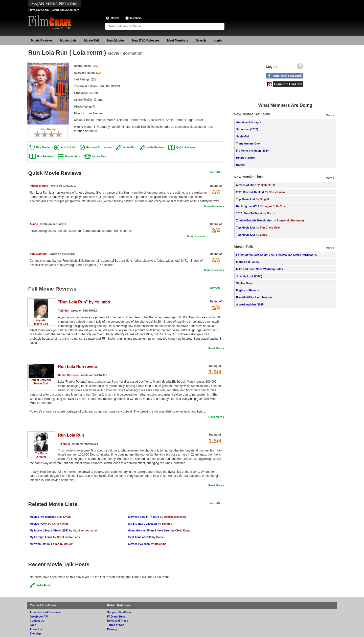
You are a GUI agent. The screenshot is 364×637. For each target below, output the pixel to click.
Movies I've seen (139, 544)
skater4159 (268, 185)
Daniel (160, 537)
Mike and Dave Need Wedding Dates (259, 269)
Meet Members (178, 40)
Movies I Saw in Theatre (144, 517)
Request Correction (99, 147)
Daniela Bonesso (175, 517)
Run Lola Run (71, 435)
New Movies (116, 40)
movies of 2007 (246, 185)
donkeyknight (39, 254)
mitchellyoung (39, 186)
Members (136, 18)
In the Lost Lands (247, 262)
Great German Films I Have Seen (149, 530)
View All (215, 172)
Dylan (67, 517)
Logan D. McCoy (62, 544)
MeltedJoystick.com (66, 10)
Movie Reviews (42, 40)
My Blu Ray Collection (142, 524)
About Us (36, 629)
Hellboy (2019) (245, 158)
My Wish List (38, 544)
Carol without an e (85, 530)
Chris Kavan (60, 524)
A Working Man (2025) (250, 304)
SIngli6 (264, 199)
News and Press (118, 621)
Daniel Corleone (41, 380)
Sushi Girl (243, 136)
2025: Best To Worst (249, 213)
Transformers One (248, 143)
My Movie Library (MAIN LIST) (49, 530)
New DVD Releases (146, 40)
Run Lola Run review (78, 367)
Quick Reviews (186, 147)
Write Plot (129, 147)
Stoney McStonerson (290, 220)
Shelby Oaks (244, 283)
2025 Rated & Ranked (250, 192)
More (329, 115)
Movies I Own (39, 524)
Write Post (43, 585)
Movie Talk (92, 40)
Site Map (35, 633)
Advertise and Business (45, 612)
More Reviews (213, 206)
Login (218, 40)
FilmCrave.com (39, 10)
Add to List (68, 147)
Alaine (34, 224)
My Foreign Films (41, 537)
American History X (249, 122)
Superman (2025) (247, 129)
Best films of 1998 (140, 537)
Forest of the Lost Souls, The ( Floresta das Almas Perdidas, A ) (277, 255)
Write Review (155, 147)
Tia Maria (41, 453)
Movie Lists (68, 40)
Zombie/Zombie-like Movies (254, 220)
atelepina (160, 544)
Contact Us (37, 621)
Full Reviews (46, 156)
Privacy (112, 629)
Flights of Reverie (248, 290)
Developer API (39, 617)
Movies (115, 18)
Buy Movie (43, 147)
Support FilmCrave (119, 612)
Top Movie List (246, 199)
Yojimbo (41, 320)
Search (201, 40)
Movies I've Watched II (44, 517)
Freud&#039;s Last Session (254, 297)
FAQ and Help (116, 617)
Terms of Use (116, 625)
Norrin (271, 213)
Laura (264, 235)
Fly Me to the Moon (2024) (253, 151)
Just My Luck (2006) (249, 276)
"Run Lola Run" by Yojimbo (84, 302)
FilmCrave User (270, 228)
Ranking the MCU (247, 206)
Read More (215, 348)
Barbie (240, 165)
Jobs (33, 625)
